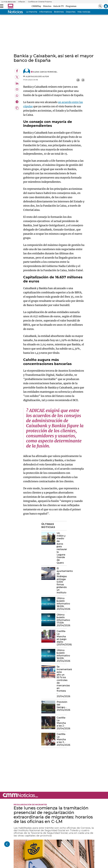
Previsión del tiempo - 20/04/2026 (62, 706)
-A (83, 80)
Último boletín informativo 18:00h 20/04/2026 (62, 604)
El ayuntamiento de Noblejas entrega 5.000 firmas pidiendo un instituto (62, 581)
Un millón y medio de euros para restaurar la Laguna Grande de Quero (62, 548)
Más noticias (84, 12)
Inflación (22, 2)
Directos (48, 6)
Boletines (59, 12)
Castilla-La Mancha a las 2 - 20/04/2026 (62, 723)
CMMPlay (37, 6)
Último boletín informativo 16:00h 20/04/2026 (62, 656)
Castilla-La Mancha (27, 12)
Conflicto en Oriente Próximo (40, 2)
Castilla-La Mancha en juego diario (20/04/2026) (62, 638)
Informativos (46, 12)
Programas (71, 6)
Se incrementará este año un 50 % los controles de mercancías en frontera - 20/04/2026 (62, 682)
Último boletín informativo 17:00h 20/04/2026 (62, 620)
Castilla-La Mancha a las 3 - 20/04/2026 (62, 740)
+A (78, 80)
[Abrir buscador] (100, 6)
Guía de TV (59, 6)
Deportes (71, 12)
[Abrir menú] (2, 6)
